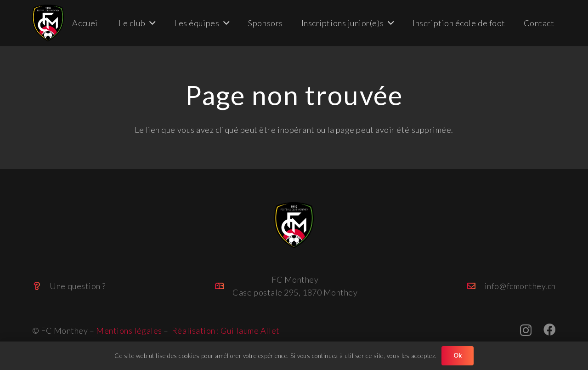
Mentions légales (129, 330)
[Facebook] (550, 330)
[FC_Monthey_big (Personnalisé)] (48, 23)
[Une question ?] (41, 286)
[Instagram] (526, 330)
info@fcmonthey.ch (520, 286)
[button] (150, 23)
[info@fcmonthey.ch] (475, 286)
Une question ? (78, 286)
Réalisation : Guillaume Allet (226, 330)
